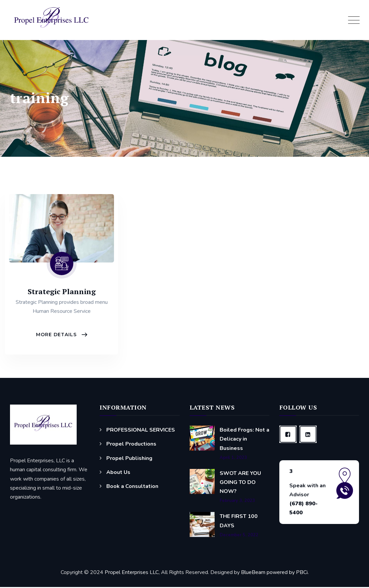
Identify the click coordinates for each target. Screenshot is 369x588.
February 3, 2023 (237, 502)
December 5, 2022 (239, 536)
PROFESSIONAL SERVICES (141, 431)
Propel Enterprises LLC (132, 573)
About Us (118, 473)
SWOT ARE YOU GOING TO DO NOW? (240, 483)
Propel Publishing (129, 459)
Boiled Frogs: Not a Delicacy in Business (244, 440)
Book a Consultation (132, 487)
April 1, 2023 (233, 458)
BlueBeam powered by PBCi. (274, 573)
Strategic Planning (62, 291)
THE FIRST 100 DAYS (239, 522)
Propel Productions (131, 445)
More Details (57, 335)
